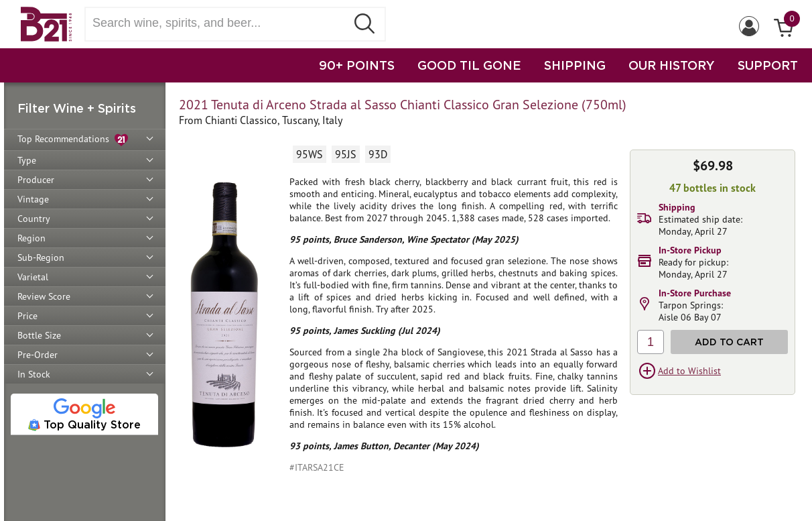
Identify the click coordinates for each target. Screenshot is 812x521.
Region (31, 238)
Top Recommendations (73, 140)
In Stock (34, 374)
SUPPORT (768, 65)
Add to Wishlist (689, 371)
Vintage (33, 199)
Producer (36, 180)
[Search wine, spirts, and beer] (220, 23)
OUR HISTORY (672, 65)
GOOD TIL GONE (469, 65)
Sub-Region (41, 257)
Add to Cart (729, 342)
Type (27, 160)
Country (34, 219)
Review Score (44, 296)
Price (27, 316)
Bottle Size (39, 335)
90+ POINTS (357, 65)
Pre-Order (38, 355)
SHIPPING (575, 65)
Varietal (33, 277)
